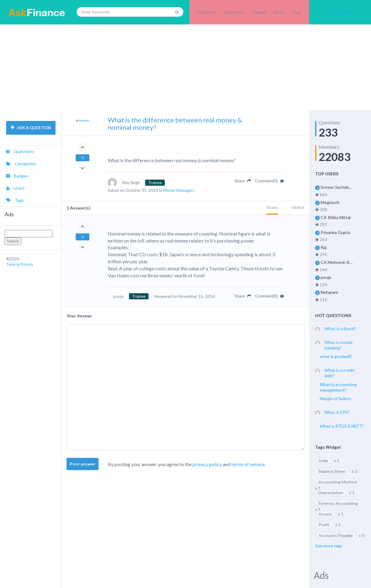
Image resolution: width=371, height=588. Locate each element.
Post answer (83, 464)
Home (84, 121)
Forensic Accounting (338, 503)
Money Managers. (179, 190)
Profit (324, 525)
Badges (260, 12)
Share (243, 181)
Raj (324, 247)
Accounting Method (338, 482)
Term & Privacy (20, 264)
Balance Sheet (332, 471)
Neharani (329, 292)
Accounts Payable (336, 535)
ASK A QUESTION (31, 128)
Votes (272, 207)
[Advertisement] (185, 67)
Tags (297, 12)
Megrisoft (330, 202)
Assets (325, 514)
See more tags (329, 546)
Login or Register (340, 12)
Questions (207, 12)
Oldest (298, 207)
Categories (235, 12)
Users (280, 12)
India (323, 460)
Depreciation (331, 493)
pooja (326, 277)
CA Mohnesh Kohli (337, 262)
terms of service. (249, 464)
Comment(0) (270, 181)
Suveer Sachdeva (337, 187)
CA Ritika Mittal (336, 217)
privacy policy (207, 464)
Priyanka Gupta (335, 232)
